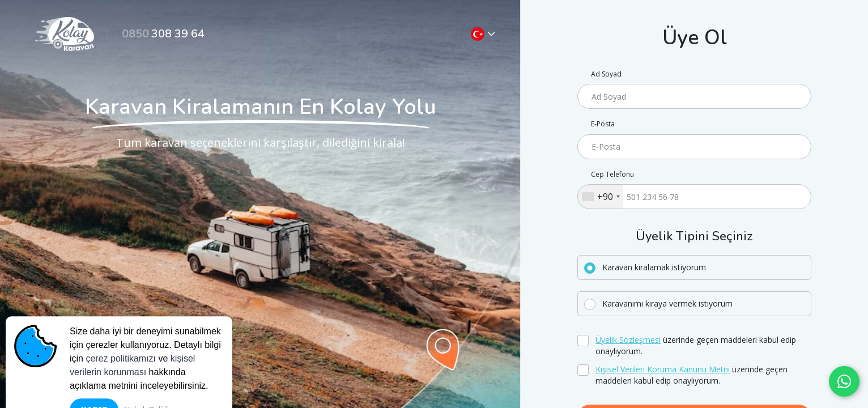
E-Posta (603, 124)
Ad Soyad (606, 74)
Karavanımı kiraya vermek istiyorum (667, 303)
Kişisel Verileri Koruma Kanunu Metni (663, 369)
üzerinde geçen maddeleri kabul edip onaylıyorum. (696, 345)
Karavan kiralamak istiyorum (654, 267)
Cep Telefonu (612, 175)
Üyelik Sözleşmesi (628, 340)
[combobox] (601, 197)
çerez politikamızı (121, 386)
